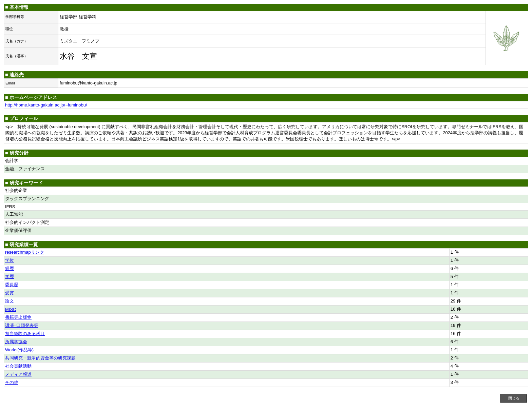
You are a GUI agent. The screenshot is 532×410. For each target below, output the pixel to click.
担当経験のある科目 (25, 334)
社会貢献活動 (18, 366)
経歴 (9, 268)
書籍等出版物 (18, 317)
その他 (12, 382)
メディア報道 (18, 374)
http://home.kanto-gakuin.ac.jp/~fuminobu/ (46, 105)
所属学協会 (16, 342)
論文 (9, 301)
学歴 (9, 277)
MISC (11, 309)
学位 (9, 260)
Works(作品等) (19, 350)
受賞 (9, 293)
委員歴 (12, 285)
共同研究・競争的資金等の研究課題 (40, 358)
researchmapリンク (25, 252)
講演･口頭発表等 (22, 325)
